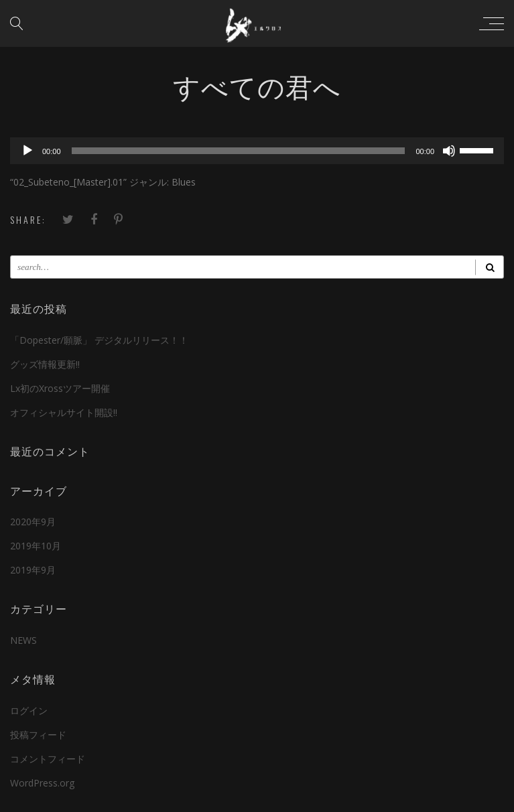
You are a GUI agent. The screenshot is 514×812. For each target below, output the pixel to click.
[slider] (239, 151)
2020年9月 (33, 522)
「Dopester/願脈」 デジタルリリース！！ (99, 340)
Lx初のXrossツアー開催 (60, 388)
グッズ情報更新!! (45, 364)
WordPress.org (42, 783)
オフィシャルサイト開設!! (64, 412)
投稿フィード (38, 735)
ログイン (29, 710)
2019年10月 (36, 546)
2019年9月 (33, 570)
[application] (257, 151)
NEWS (23, 640)
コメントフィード (48, 759)
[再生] (27, 151)
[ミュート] (449, 151)
